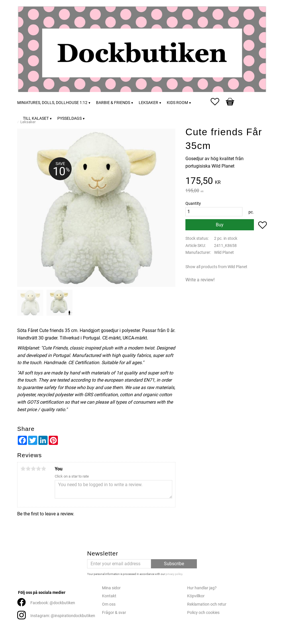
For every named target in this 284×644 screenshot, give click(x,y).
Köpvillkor (196, 596)
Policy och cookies (203, 613)
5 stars (44, 469)
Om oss (109, 604)
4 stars (38, 469)
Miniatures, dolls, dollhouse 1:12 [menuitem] (52, 103)
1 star (23, 469)
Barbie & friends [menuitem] (113, 103)
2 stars (28, 469)
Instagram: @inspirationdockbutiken (63, 616)
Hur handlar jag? (202, 588)
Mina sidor (111, 588)
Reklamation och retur (207, 604)
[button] (218, 102)
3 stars (33, 469)
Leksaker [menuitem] (148, 103)
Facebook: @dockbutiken (53, 603)
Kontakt (109, 596)
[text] (226, 181)
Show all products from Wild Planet (216, 267)
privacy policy (174, 574)
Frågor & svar (114, 613)
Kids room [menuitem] (177, 103)
